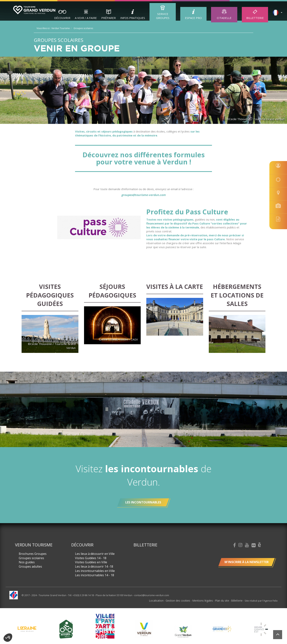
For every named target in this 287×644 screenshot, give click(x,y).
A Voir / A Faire (86, 18)
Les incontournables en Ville (95, 571)
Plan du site (224, 600)
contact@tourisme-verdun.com (152, 595)
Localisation (162, 600)
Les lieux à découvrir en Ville (95, 554)
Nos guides (27, 562)
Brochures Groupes (33, 554)
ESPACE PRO (193, 18)
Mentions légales (205, 600)
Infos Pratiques (133, 18)
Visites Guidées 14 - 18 (91, 558)
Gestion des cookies (182, 600)
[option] (144, 629)
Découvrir (62, 18)
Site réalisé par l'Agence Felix (261, 600)
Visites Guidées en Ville (91, 562)
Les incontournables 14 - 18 (95, 575)
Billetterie (255, 18)
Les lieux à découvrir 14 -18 (94, 566)
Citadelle (224, 18)
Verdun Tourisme (34, 545)
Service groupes (163, 16)
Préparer (109, 18)
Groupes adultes (30, 566)
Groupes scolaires (31, 558)
